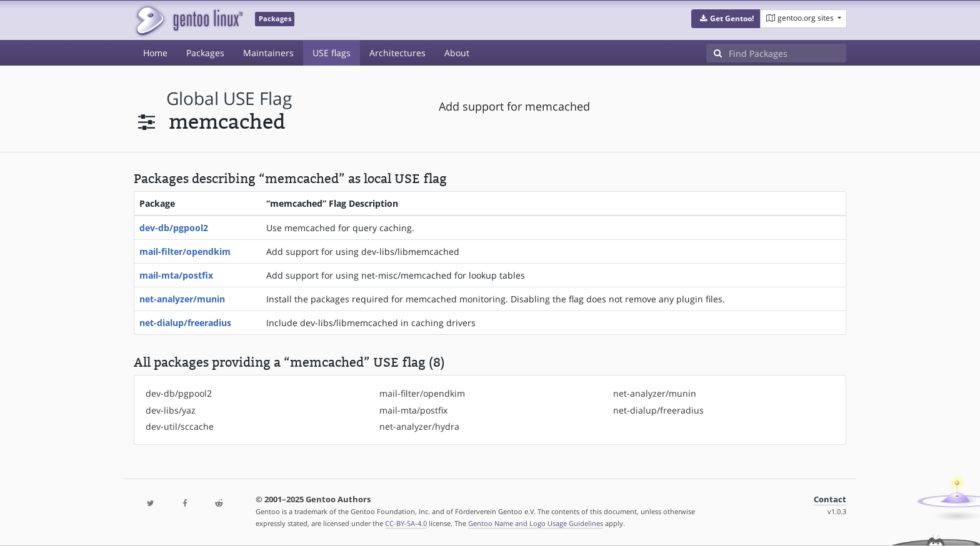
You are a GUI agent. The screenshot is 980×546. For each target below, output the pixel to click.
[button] (726, 19)
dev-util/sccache (180, 426)
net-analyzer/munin (182, 299)
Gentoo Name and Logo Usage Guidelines (536, 523)
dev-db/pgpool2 (174, 228)
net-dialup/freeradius (185, 323)
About (457, 53)
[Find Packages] (787, 53)
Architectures (397, 53)
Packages (205, 53)
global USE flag (229, 98)
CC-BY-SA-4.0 (406, 523)
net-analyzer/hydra (419, 426)
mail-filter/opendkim (185, 251)
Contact (830, 499)
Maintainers (268, 53)
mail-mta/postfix (176, 275)
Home (155, 53)
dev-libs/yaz (171, 410)
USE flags (332, 53)
